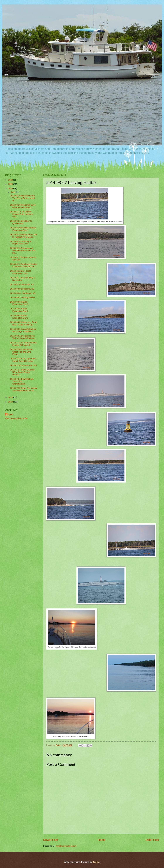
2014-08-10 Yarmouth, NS (22, 284)
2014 (11, 397)
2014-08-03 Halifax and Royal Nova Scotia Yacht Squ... (24, 323)
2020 (11, 184)
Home (102, 840)
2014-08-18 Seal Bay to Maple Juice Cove (21, 243)
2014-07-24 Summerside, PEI (23, 365)
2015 (11, 189)
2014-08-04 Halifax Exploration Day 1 (19, 317)
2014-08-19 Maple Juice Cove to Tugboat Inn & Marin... (24, 236)
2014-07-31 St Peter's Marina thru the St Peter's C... (23, 344)
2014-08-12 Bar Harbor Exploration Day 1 (20, 272)
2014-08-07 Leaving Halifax (22, 298)
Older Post (152, 840)
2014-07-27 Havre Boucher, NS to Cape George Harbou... (23, 372)
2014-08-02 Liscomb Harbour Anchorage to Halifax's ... (23, 330)
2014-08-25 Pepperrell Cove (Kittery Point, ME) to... (23, 206)
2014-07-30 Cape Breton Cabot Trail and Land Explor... (21, 352)
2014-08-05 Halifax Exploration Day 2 (19, 310)
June (13, 192)
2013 (11, 402)
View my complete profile (16, 418)
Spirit (11, 414)
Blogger (96, 862)
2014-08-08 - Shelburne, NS (23, 293)
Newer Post (51, 840)
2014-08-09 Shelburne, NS (22, 289)
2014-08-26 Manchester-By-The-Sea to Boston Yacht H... (23, 198)
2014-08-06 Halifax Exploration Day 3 (19, 303)
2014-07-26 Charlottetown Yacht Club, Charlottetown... (22, 381)
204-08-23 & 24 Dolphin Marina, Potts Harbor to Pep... (22, 214)
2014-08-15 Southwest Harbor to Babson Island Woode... (24, 265)
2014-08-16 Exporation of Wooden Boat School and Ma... (23, 251)
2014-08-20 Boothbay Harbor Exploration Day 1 (23, 229)
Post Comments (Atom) (66, 846)
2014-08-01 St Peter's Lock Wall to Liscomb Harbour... (23, 337)
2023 (11, 180)
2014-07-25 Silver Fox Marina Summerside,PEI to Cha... (23, 389)
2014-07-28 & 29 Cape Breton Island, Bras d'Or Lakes (24, 360)
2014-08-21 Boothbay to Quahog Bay (21, 222)
